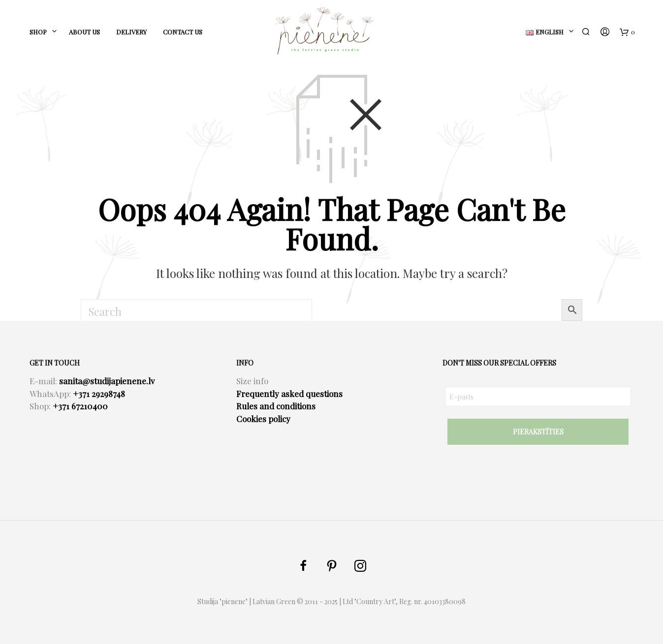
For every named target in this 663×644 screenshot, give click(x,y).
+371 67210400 (80, 406)
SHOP (38, 32)
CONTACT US (183, 32)
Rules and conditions (276, 406)
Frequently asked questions (289, 394)
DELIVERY (131, 32)
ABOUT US (84, 32)
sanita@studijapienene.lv (107, 381)
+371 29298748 (99, 394)
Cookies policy (263, 419)
